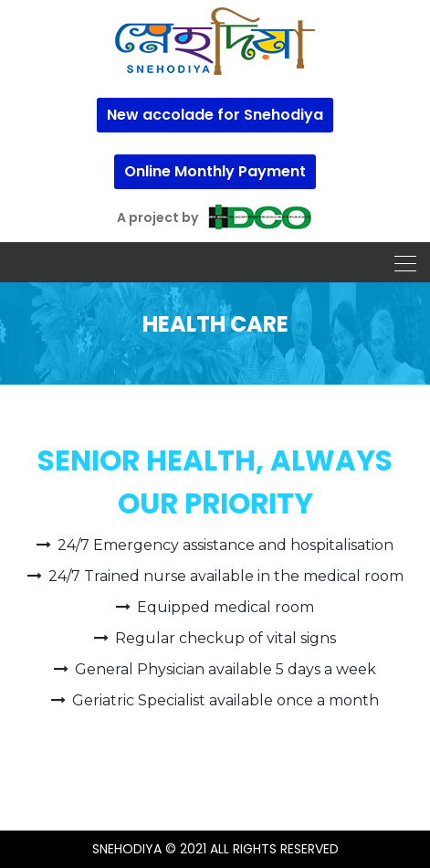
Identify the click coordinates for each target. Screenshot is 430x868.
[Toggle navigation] (400, 262)
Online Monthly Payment (215, 171)
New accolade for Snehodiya (215, 115)
